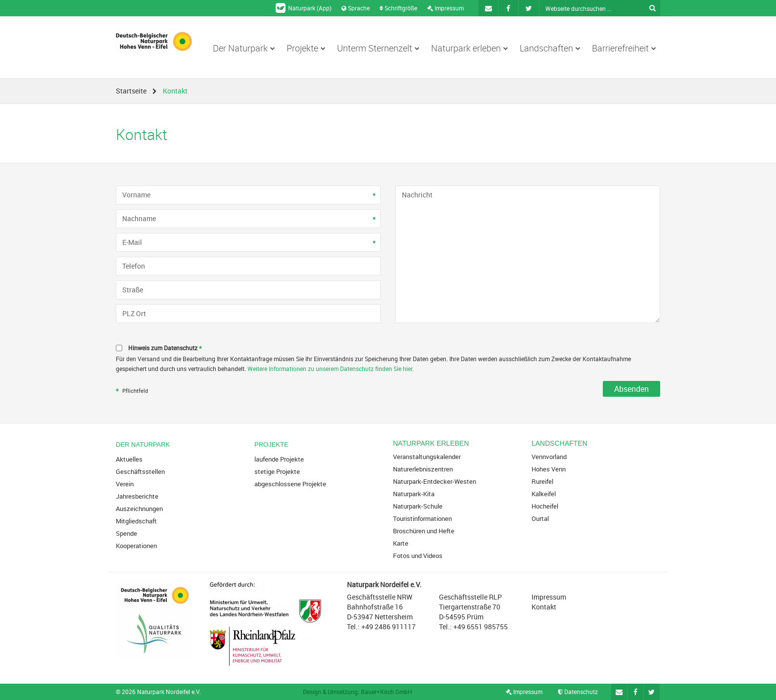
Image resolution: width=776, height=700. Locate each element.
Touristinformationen (422, 518)
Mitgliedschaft (136, 521)
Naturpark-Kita (414, 494)
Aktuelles (129, 459)
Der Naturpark (244, 48)
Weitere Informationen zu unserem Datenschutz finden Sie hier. (331, 369)
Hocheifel (545, 506)
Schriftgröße (398, 8)
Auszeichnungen (139, 509)
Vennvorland (549, 457)
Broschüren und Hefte (424, 531)
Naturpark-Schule (418, 506)
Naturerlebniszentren (423, 469)
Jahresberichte (137, 496)
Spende (126, 533)
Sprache (356, 8)
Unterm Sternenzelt (378, 48)
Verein (125, 484)
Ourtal (540, 518)
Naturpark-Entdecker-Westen (435, 481)
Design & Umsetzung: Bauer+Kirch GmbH (358, 692)
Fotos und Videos (418, 556)
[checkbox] (388, 348)
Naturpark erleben (470, 48)
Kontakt (544, 607)
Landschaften (550, 48)
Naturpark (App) (304, 8)
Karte (401, 543)
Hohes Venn (549, 469)
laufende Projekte (279, 459)
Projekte (306, 48)
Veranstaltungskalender (427, 457)
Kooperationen (136, 546)
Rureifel (542, 481)
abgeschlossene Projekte (290, 484)
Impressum (445, 8)
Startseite (131, 91)
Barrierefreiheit (624, 48)
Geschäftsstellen (140, 471)
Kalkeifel (544, 494)
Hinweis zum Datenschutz (166, 349)
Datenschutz (578, 692)
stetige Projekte (277, 471)
